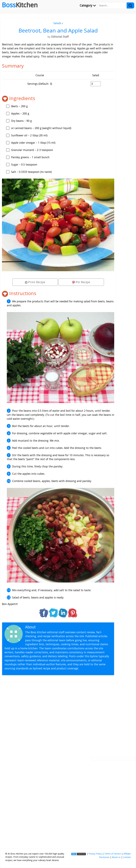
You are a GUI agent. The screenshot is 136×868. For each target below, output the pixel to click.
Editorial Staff (48, 627)
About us (116, 857)
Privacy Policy (95, 854)
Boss (20, 5)
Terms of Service (113, 854)
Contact (127, 857)
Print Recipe (35, 282)
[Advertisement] (58, 718)
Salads (57, 23)
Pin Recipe (81, 282)
